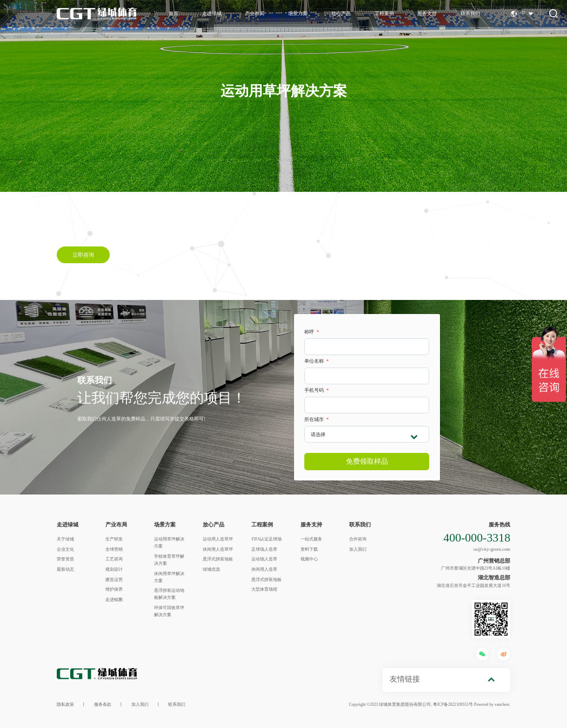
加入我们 (140, 704)
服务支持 (427, 14)
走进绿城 (212, 14)
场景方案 (298, 14)
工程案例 (384, 14)
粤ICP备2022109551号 (453, 704)
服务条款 (103, 704)
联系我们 (470, 14)
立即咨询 (83, 255)
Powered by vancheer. (492, 704)
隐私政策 (65, 704)
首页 (174, 14)
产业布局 (255, 14)
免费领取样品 (367, 461)
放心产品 (341, 14)
